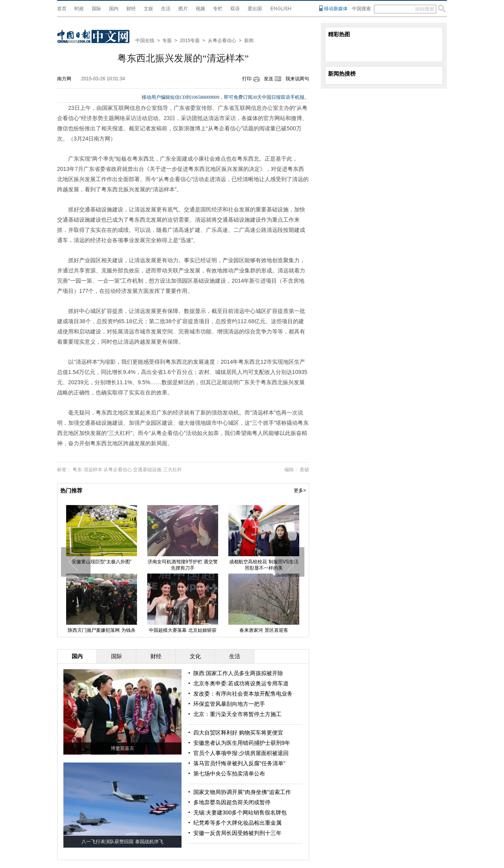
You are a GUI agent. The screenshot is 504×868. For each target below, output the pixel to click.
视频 (200, 9)
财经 (131, 9)
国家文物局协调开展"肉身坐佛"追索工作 (242, 792)
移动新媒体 (336, 9)
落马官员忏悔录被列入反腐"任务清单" (239, 763)
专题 (167, 41)
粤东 (77, 470)
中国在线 (145, 41)
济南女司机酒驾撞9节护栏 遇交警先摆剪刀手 (183, 565)
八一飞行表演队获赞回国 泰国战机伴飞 (122, 842)
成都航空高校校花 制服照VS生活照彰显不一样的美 (264, 565)
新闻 (249, 41)
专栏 (218, 9)
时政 (79, 9)
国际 (96, 9)
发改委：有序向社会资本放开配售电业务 (243, 694)
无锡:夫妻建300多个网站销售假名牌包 (240, 812)
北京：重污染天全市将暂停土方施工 (237, 714)
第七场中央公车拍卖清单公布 (229, 774)
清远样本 (93, 470)
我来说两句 (297, 79)
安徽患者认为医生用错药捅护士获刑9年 (242, 743)
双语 (235, 9)
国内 (114, 9)
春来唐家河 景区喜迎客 (264, 630)
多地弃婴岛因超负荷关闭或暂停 (232, 802)
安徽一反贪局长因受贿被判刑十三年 (237, 833)
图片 (183, 9)
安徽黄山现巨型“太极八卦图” (102, 562)
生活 (166, 9)
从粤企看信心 (222, 41)
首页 (62, 9)
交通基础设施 (147, 470)
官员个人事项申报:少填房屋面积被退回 (241, 753)
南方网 (64, 79)
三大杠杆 (172, 470)
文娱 (148, 9)
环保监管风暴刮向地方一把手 (229, 704)
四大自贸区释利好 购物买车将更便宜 (238, 733)
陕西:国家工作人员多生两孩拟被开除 (238, 673)
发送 (269, 79)
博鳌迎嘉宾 (122, 748)
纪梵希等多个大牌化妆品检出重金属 (237, 823)
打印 (247, 79)
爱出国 (255, 9)
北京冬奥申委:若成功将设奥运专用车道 (241, 683)
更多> (300, 490)
